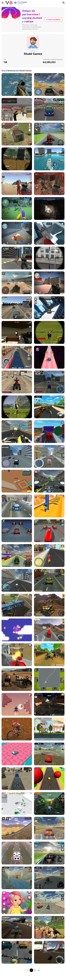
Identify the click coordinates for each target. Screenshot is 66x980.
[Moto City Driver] (49, 382)
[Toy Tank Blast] (49, 357)
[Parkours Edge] (49, 233)
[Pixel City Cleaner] (49, 432)
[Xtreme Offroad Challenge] (49, 952)
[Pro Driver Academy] (49, 109)
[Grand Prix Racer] (49, 853)
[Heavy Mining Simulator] (49, 605)
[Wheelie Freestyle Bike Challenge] (49, 729)
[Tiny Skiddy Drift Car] (17, 754)
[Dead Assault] (49, 184)
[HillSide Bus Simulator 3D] (17, 605)
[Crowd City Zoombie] (17, 803)
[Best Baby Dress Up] (17, 903)
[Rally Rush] (49, 85)
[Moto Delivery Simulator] (49, 556)
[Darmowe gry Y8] (9, 3)
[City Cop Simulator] (17, 580)
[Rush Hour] (17, 853)
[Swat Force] (17, 109)
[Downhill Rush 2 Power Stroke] (17, 729)
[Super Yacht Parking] (49, 159)
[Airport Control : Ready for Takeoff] (49, 679)
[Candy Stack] (49, 506)
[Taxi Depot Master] (49, 580)
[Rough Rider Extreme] (17, 134)
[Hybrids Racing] (49, 803)
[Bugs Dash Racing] (49, 704)
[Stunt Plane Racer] (17, 878)
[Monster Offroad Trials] (17, 927)
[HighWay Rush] (17, 506)
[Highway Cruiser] (17, 952)
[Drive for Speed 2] (17, 308)
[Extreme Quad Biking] (17, 382)
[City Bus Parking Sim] (49, 531)
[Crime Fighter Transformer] (49, 308)
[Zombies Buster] (49, 209)
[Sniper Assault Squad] (49, 258)
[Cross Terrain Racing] (49, 754)
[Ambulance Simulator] (49, 456)
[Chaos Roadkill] (17, 828)
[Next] (39, 970)
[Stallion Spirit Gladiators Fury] (17, 679)
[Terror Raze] (17, 332)
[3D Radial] (17, 704)
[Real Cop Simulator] (17, 456)
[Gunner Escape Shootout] (17, 432)
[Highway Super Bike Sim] (49, 481)
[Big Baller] (49, 779)
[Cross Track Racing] (49, 134)
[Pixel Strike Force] (17, 233)
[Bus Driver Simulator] (17, 357)
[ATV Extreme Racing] (49, 903)
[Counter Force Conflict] (49, 283)
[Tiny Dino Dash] (49, 655)
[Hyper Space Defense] (17, 258)
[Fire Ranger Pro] (17, 655)
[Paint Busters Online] (17, 209)
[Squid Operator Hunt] (17, 184)
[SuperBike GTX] (49, 878)
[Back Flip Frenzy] (17, 481)
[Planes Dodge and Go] (17, 630)
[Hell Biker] (49, 407)
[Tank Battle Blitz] (17, 283)
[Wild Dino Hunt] (17, 407)
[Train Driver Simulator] (17, 779)
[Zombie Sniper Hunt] (17, 159)
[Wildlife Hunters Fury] (49, 332)
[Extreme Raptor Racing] (49, 927)
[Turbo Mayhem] (49, 828)
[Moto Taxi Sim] (17, 556)
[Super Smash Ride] (17, 531)
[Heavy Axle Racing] (49, 630)
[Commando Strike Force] (17, 85)
